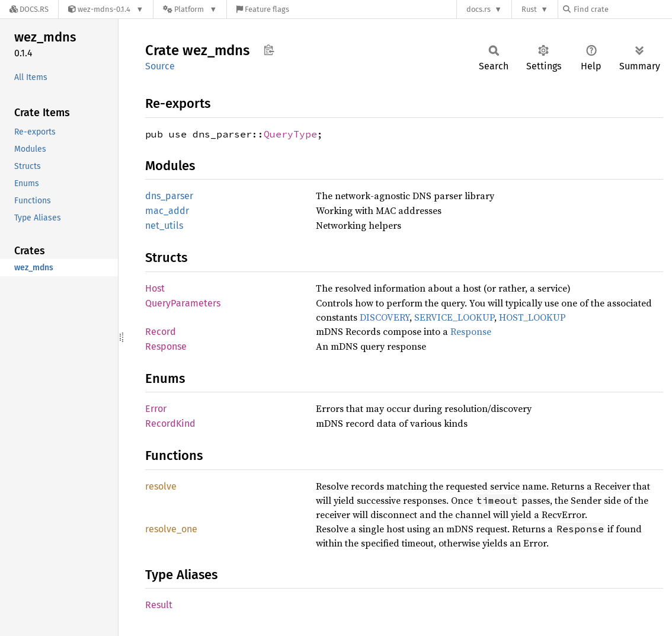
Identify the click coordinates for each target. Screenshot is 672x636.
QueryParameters (183, 303)
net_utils (164, 226)
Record (161, 332)
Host (155, 288)
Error (156, 409)
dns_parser (169, 196)
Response (471, 331)
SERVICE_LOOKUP (454, 317)
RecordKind (170, 424)
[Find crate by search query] (622, 9)
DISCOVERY (385, 317)
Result (159, 605)
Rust (529, 9)
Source (160, 66)
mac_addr (167, 211)
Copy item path (269, 50)
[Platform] (190, 9)
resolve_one (171, 529)
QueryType (290, 134)
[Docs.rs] (29, 9)
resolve (161, 486)
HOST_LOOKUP (532, 317)
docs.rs (479, 9)
